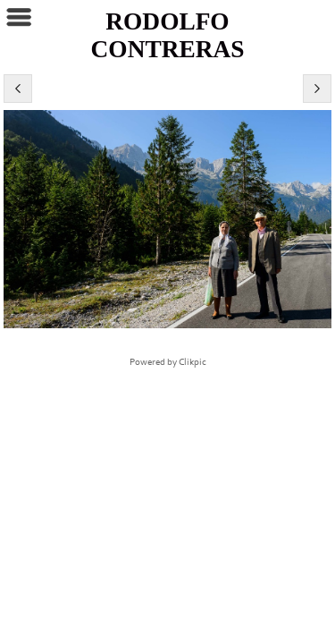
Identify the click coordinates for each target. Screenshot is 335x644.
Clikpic (193, 362)
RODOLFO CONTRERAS (168, 35)
